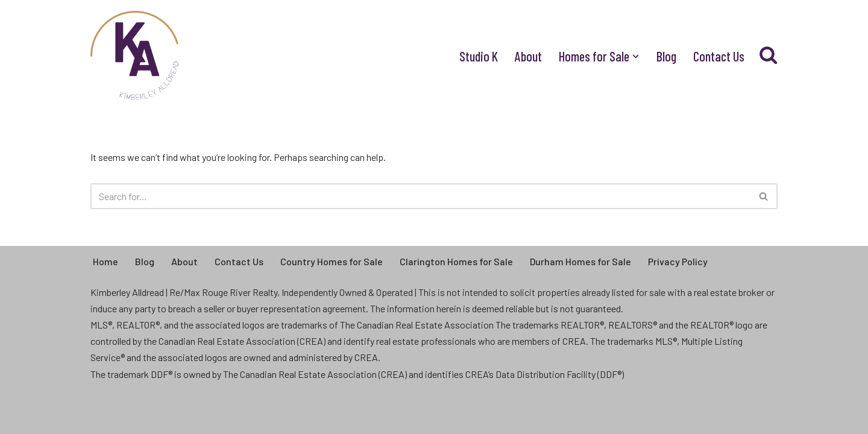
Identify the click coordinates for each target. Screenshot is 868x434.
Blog (666, 56)
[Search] (420, 196)
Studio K (479, 56)
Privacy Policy (678, 261)
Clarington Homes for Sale (456, 261)
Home (105, 261)
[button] (636, 56)
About (528, 56)
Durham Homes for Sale (580, 261)
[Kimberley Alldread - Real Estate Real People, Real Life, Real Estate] (136, 56)
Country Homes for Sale (332, 261)
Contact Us (719, 56)
